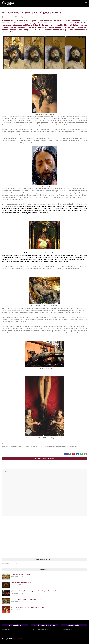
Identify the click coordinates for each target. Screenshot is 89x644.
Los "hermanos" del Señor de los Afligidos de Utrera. (26, 599)
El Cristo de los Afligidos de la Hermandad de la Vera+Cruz (27, 607)
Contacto (84, 639)
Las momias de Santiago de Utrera (21, 583)
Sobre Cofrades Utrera (71, 639)
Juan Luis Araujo (8, 17)
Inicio (60, 639)
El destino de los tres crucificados (20, 574)
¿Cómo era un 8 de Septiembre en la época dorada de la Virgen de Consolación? (33, 591)
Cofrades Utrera (19, 639)
